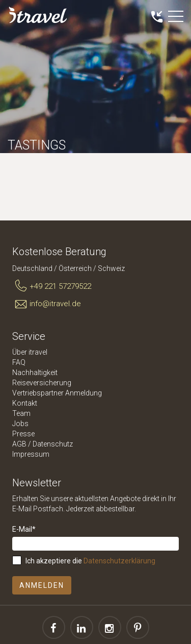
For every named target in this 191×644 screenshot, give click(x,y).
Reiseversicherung (42, 383)
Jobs (20, 424)
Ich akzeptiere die (90, 561)
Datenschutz (53, 444)
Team (21, 413)
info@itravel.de (47, 304)
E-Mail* (24, 529)
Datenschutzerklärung (119, 561)
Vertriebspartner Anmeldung (57, 393)
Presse (23, 434)
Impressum (31, 454)
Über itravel (30, 352)
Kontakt (25, 403)
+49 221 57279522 (52, 286)
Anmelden (42, 585)
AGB (19, 444)
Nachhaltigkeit (35, 373)
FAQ (19, 362)
